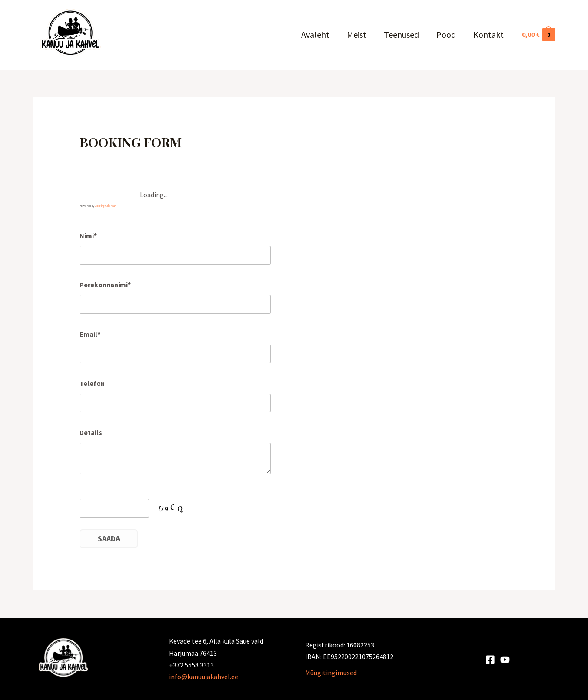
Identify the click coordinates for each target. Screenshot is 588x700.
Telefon (92, 383)
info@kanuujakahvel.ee (204, 677)
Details (91, 432)
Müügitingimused (331, 673)
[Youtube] (505, 660)
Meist (357, 35)
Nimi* (88, 236)
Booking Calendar (105, 206)
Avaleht (315, 35)
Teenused (401, 35)
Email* (90, 334)
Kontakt (488, 35)
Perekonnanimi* (105, 285)
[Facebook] (490, 660)
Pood (446, 35)
